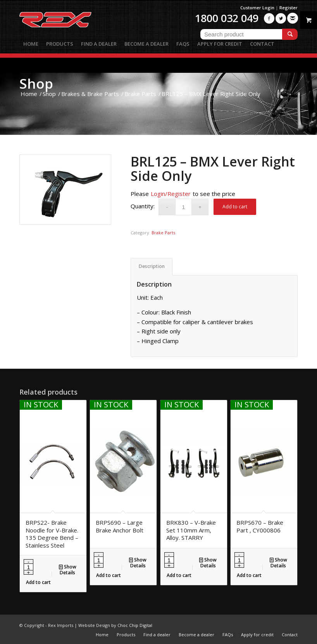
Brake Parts (163, 233)
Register (289, 8)
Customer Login (257, 8)
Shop (36, 83)
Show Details (68, 569)
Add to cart (235, 207)
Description (152, 266)
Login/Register (171, 194)
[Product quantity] (183, 207)
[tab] (152, 267)
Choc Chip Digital (135, 625)
